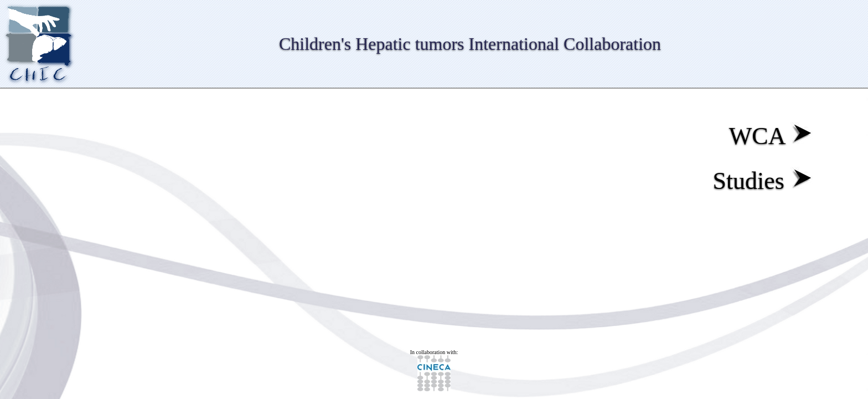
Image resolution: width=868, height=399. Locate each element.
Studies (763, 181)
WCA (771, 136)
